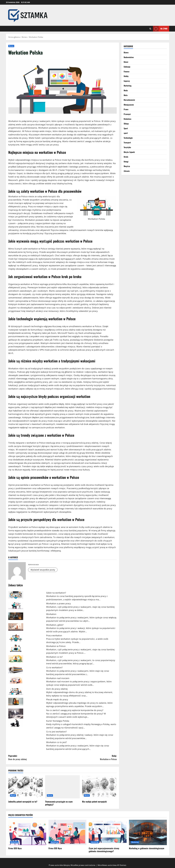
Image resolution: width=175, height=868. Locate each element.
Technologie (128, 138)
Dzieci (126, 62)
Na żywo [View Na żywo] (160, 29)
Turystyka (127, 147)
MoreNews (102, 865)
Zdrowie (127, 171)
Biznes (11, 46)
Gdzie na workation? (56, 593)
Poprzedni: (35, 758)
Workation (51, 614)
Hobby (126, 76)
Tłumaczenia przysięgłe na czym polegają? (59, 803)
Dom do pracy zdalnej (57, 689)
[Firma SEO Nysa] (27, 832)
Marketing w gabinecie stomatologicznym (147, 848)
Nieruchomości (129, 100)
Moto (126, 95)
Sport (126, 128)
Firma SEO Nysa (15, 848)
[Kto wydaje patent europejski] (99, 787)
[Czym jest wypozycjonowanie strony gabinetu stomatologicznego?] (108, 832)
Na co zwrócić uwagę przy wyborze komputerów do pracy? (75, 710)
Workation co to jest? (56, 742)
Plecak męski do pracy (57, 699)
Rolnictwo (127, 119)
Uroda (126, 157)
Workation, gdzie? (55, 625)
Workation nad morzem (58, 678)
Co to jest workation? (56, 732)
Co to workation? (54, 667)
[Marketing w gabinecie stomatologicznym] (148, 832)
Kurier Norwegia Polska (58, 721)
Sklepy (126, 124)
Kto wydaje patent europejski (94, 802)
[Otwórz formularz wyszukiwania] (150, 29)
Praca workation (54, 635)
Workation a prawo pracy (58, 603)
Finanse (127, 71)
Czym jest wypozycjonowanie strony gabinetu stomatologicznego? (104, 850)
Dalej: (90, 758)
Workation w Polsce (56, 646)
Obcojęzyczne (129, 105)
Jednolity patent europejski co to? (23, 802)
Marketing (128, 86)
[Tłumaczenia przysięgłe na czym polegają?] (62, 787)
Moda (126, 90)
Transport (127, 142)
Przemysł (127, 114)
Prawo (126, 109)
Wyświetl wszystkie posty (43, 570)
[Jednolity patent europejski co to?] (26, 787)
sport (126, 133)
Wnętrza (127, 166)
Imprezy (127, 81)
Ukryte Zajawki (129, 152)
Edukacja (127, 67)
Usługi (126, 162)
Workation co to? (54, 657)
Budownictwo (129, 57)
